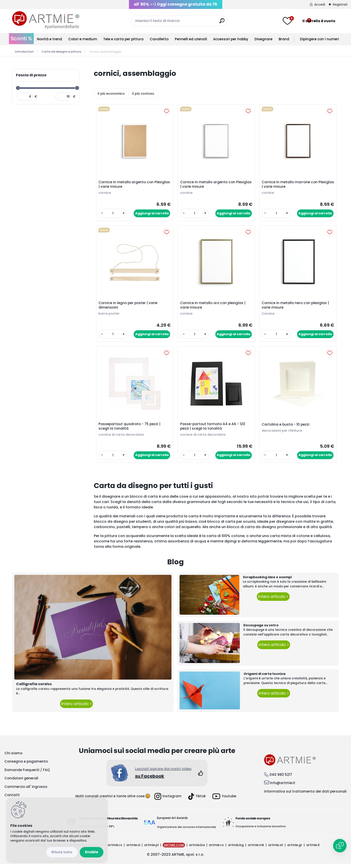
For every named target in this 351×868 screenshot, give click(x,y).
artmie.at (276, 849)
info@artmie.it (283, 787)
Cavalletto (159, 39)
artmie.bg (236, 849)
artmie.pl (151, 849)
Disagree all (62, 852)
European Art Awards (172, 822)
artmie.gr (295, 849)
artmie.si (133, 849)
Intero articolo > (76, 708)
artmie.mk (256, 849)
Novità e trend (49, 39)
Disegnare (263, 39)
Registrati (340, 4)
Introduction (24, 52)
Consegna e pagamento (26, 766)
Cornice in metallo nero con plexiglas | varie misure (296, 307)
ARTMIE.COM (174, 849)
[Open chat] (340, 846)
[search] (222, 22)
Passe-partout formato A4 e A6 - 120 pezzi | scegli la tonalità (213, 430)
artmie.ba (197, 849)
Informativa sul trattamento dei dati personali (305, 795)
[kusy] (113, 214)
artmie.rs (115, 849)
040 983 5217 (281, 779)
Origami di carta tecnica (264, 678)
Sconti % (21, 38)
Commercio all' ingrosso (26, 791)
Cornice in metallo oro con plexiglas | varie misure (213, 307)
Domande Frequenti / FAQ (27, 774)
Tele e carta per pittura (123, 39)
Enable (92, 852)
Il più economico (111, 94)
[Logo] (46, 20)
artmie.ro (216, 849)
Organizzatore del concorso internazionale (186, 831)
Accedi (320, 4)
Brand (284, 39)
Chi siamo (13, 757)
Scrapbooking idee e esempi (267, 581)
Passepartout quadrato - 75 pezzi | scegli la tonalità (130, 430)
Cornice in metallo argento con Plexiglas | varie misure (127, 185)
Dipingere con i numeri (319, 39)
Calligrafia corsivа (34, 688)
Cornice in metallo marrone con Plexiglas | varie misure (291, 185)
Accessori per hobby (231, 39)
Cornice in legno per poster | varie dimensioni (129, 307)
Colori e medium (83, 39)
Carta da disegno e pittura (61, 52)
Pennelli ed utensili (191, 39)
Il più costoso (143, 94)
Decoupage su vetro (261, 629)
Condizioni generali (21, 782)
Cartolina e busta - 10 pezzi (286, 428)
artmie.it (313, 849)
